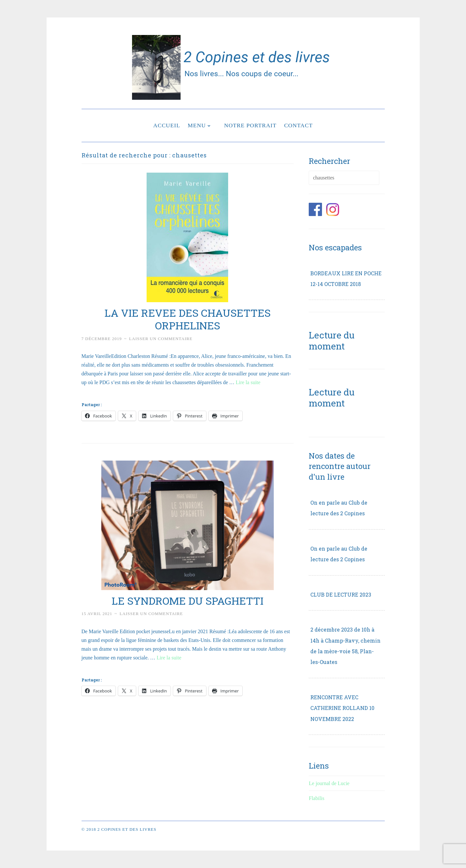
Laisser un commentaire (161, 339)
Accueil (166, 125)
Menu (197, 125)
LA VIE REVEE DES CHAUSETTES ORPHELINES (188, 319)
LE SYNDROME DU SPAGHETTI (188, 601)
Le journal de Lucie (329, 783)
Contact (299, 125)
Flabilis (316, 798)
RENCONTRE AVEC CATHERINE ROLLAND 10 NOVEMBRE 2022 (342, 708)
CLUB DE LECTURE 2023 (341, 594)
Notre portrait (250, 125)
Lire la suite (248, 382)
